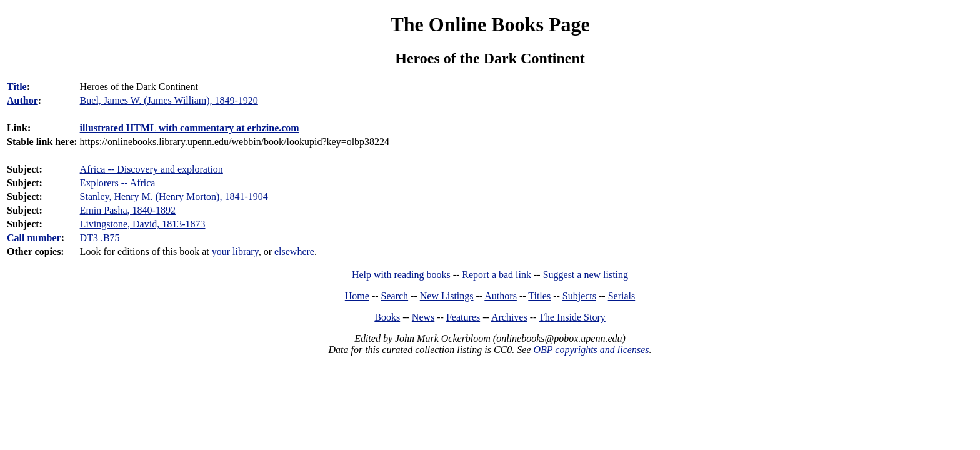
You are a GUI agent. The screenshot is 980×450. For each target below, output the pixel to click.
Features (463, 317)
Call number (34, 238)
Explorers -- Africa (118, 183)
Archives (509, 317)
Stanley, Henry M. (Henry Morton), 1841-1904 (174, 197)
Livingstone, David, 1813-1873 (143, 224)
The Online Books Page (490, 24)
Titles (539, 296)
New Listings (447, 296)
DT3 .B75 (100, 238)
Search (395, 296)
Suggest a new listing (586, 275)
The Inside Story (572, 317)
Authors (501, 296)
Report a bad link (497, 275)
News (423, 317)
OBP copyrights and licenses (591, 350)
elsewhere (294, 252)
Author (22, 100)
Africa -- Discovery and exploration (152, 169)
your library (235, 252)
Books (387, 317)
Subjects (579, 296)
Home (357, 296)
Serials (622, 296)
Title (17, 87)
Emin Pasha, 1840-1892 (128, 210)
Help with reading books (401, 275)
